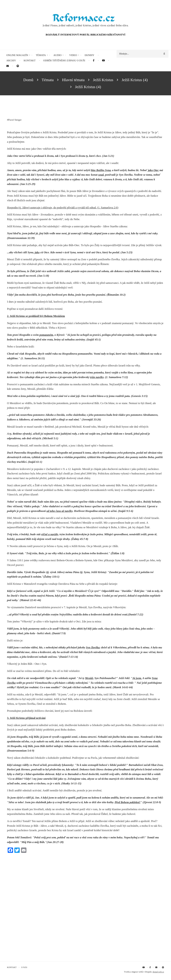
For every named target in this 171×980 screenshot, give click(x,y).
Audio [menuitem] (57, 55)
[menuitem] (94, 61)
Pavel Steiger (15, 120)
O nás (24, 967)
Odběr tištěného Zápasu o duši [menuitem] (64, 60)
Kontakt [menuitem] (30, 60)
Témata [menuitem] (41, 55)
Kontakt (12, 967)
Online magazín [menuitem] (17, 55)
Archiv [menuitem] (11, 60)
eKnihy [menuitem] (90, 55)
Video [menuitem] (73, 55)
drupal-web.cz (158, 972)
